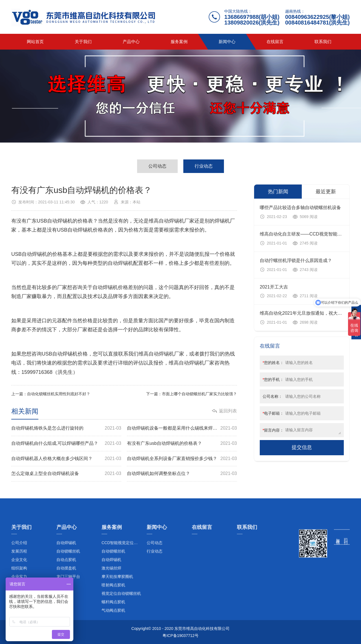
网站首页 (35, 42)
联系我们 (323, 42)
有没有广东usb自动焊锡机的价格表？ (182, 444)
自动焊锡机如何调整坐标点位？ (182, 474)
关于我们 (83, 42)
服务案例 (179, 42)
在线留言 (275, 42)
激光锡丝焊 (111, 627)
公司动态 (157, 166)
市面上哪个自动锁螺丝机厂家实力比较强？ (199, 394)
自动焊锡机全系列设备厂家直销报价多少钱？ (182, 459)
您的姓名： (273, 363)
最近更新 (326, 192)
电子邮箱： (273, 413)
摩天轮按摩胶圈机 (117, 635)
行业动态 (204, 166)
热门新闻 (278, 192)
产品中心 (131, 42)
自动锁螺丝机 (113, 610)
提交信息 (302, 447)
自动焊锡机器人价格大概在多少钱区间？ (66, 459)
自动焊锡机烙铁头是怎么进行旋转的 (66, 428)
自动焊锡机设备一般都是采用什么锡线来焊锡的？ (182, 428)
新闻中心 (227, 42)
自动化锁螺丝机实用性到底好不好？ (59, 394)
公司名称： (272, 396)
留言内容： (273, 430)
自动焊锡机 (60, 221)
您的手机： (273, 379)
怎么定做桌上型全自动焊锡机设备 (66, 474)
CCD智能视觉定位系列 (122, 601)
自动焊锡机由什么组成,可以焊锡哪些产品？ (66, 444)
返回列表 (228, 411)
